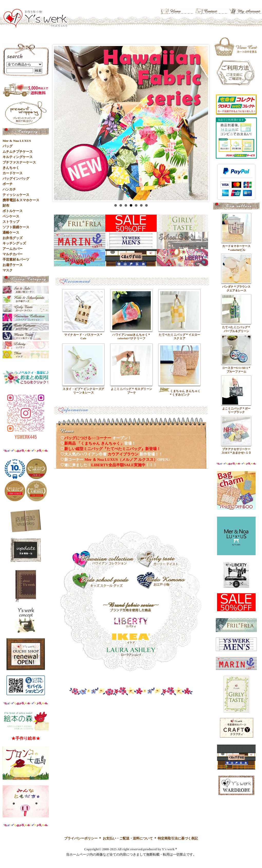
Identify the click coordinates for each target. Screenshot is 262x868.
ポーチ (8, 184)
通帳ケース (11, 232)
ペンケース (11, 216)
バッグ (8, 146)
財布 (6, 205)
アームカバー (13, 249)
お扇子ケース (13, 265)
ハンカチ (9, 189)
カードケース (13, 173)
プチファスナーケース (19, 162)
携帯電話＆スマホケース (21, 200)
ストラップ (11, 222)
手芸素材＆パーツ (16, 259)
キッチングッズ (14, 243)
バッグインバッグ (16, 179)
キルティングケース (18, 157)
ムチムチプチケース (18, 152)
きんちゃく (11, 168)
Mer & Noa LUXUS (17, 141)
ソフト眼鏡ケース (16, 227)
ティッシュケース (16, 195)
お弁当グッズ (13, 238)
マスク (8, 270)
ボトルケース (13, 211)
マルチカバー (13, 254)
